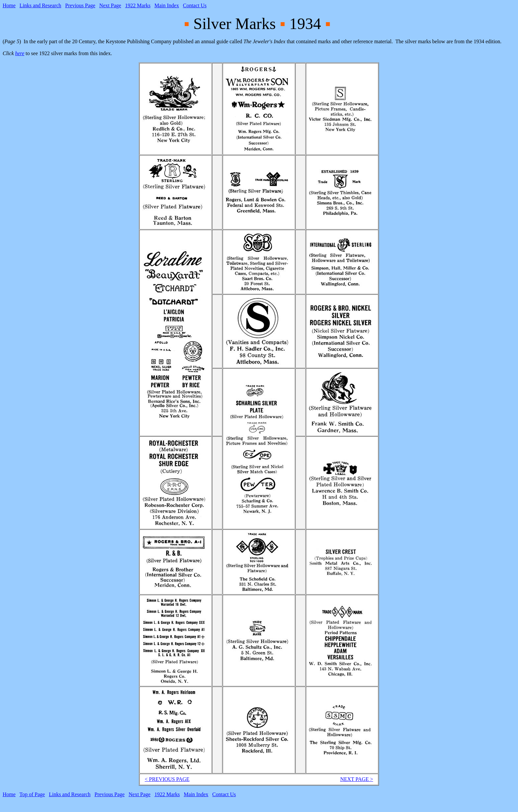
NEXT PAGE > (357, 779)
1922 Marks (138, 5)
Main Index (167, 5)
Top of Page (32, 794)
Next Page (110, 5)
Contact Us (195, 5)
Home (9, 5)
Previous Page (80, 5)
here (20, 53)
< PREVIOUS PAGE (167, 779)
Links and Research (40, 5)
